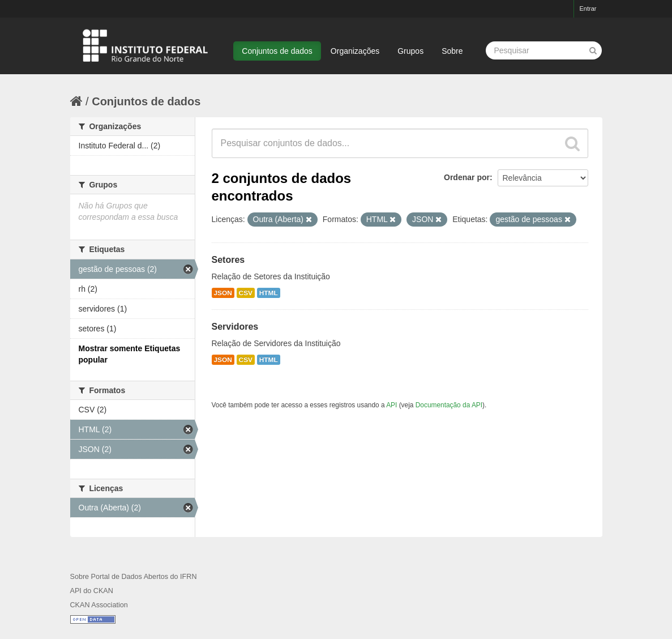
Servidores (235, 327)
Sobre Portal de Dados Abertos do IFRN (134, 577)
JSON (223, 293)
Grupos (410, 51)
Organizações (355, 51)
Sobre (452, 51)
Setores (228, 260)
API (391, 405)
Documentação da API (449, 405)
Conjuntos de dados (277, 51)
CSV (246, 293)
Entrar (588, 8)
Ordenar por (467, 177)
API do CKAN (92, 591)
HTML (269, 293)
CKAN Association (99, 605)
